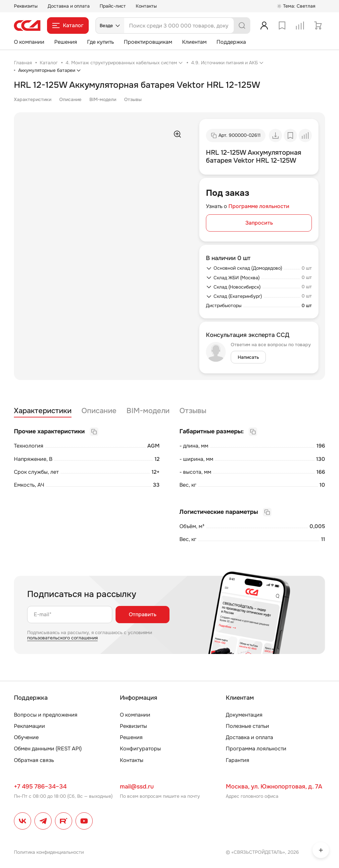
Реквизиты (26, 6)
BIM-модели (103, 99)
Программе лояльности (259, 206)
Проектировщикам (148, 42)
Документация (244, 715)
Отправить (143, 614)
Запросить (259, 223)
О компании (29, 42)
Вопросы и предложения (46, 715)
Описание (70, 99)
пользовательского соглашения (62, 638)
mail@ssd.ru (137, 787)
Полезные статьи (247, 726)
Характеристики (33, 99)
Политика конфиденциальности (49, 852)
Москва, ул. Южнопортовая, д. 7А (274, 787)
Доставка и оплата (69, 6)
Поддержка (231, 42)
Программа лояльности (256, 749)
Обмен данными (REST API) (48, 749)
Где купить (100, 42)
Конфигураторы (140, 749)
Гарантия (238, 760)
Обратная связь (34, 760)
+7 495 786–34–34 (40, 787)
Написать (248, 357)
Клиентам (194, 42)
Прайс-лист (113, 6)
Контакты (146, 6)
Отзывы (133, 99)
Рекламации (29, 726)
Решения (66, 42)
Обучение (26, 737)
